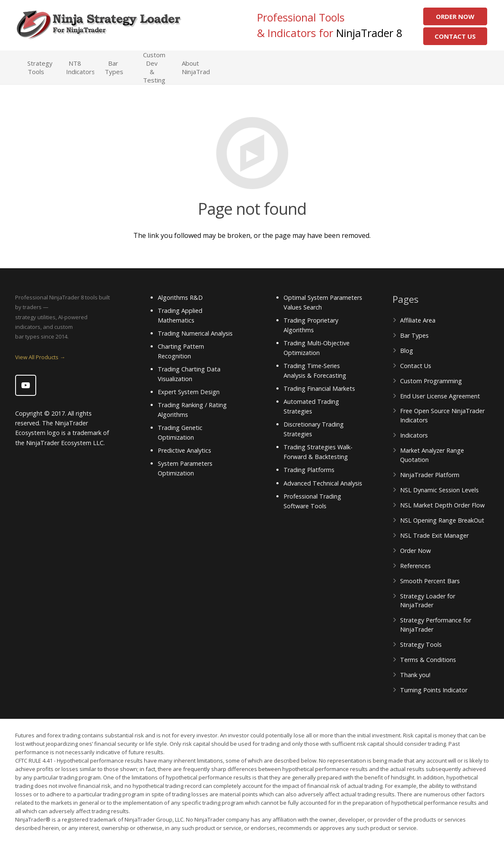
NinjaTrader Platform (430, 475)
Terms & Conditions (428, 660)
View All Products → (40, 357)
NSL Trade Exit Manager (434, 535)
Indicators (414, 435)
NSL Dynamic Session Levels (439, 490)
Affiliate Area (418, 320)
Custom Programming (431, 381)
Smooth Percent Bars (430, 581)
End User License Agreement (440, 396)
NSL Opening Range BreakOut (442, 520)
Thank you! (415, 675)
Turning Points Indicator (434, 690)
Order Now (455, 16)
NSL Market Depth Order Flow (442, 505)
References (415, 566)
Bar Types (414, 335)
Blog (407, 351)
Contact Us (455, 36)
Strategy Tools (421, 645)
